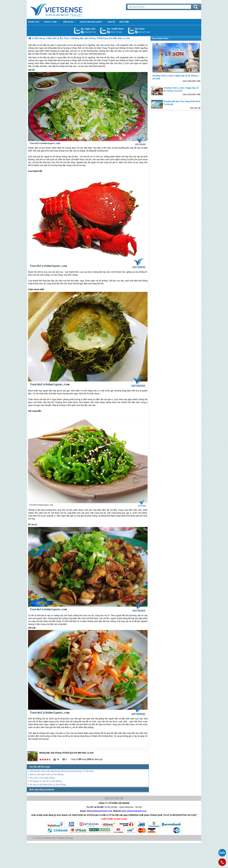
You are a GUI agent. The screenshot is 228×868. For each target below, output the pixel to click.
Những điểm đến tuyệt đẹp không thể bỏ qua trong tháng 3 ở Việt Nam (62, 771)
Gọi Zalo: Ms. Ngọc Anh (77, 31)
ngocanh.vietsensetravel (82, 32)
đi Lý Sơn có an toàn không (42, 778)
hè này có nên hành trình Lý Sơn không (48, 784)
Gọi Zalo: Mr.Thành (131, 31)
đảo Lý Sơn (124, 63)
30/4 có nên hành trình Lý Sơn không (47, 774)
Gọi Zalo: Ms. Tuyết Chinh (103, 31)
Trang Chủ (63, 9)
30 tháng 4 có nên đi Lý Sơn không (46, 781)
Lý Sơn (81, 66)
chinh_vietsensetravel (108, 32)
